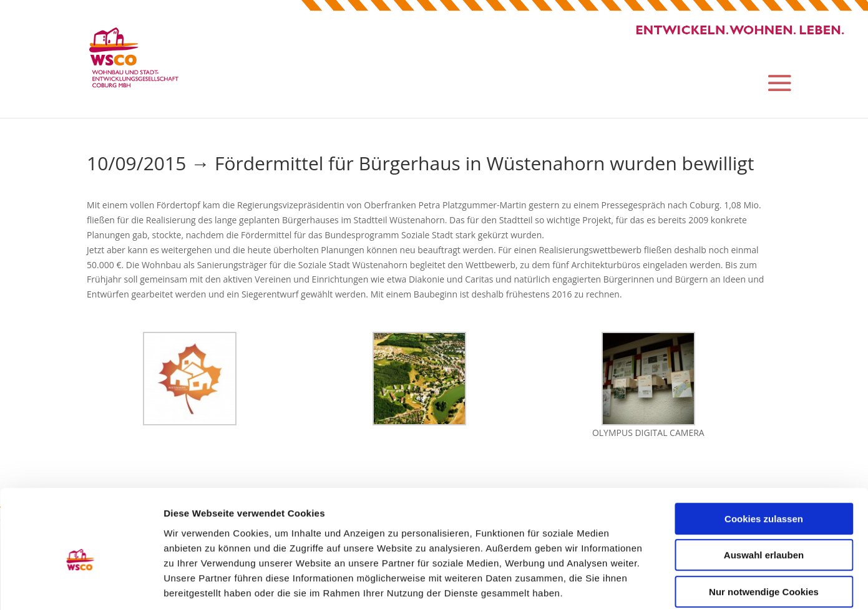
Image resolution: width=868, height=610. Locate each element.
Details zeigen (664, 585)
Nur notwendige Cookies (764, 530)
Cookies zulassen (764, 457)
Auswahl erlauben (764, 494)
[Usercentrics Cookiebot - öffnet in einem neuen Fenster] (81, 586)
